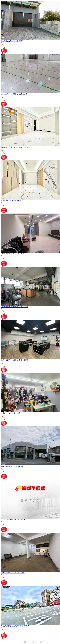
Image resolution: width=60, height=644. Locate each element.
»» (38, 642)
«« (17, 642)
